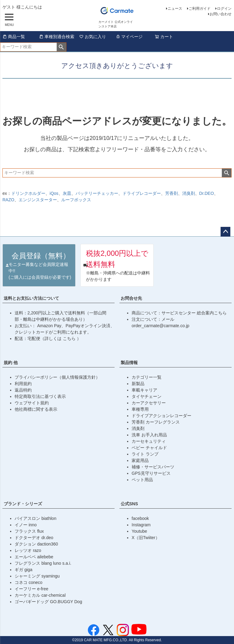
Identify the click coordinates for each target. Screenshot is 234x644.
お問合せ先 (131, 298)
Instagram (141, 525)
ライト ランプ (145, 454)
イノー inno (26, 525)
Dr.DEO (207, 193)
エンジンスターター (38, 200)
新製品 (138, 384)
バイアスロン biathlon (35, 518)
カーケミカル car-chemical (40, 595)
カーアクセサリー (149, 403)
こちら (70, 338)
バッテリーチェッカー (97, 193)
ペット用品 (142, 480)
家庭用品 (140, 460)
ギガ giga (23, 570)
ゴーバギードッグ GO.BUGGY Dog (48, 602)
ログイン (224, 9)
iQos (54, 193)
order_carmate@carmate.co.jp (160, 326)
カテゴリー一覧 (147, 377)
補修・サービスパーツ (153, 467)
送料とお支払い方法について (31, 298)
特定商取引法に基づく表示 (40, 396)
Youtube (139, 531)
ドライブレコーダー (142, 193)
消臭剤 (189, 193)
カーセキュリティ (149, 441)
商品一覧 (14, 37)
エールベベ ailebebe (34, 557)
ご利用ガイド (200, 9)
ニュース (175, 9)
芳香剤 (172, 193)
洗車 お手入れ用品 (149, 435)
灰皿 (67, 193)
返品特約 (23, 390)
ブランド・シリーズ (23, 504)
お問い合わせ (221, 14)
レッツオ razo (28, 550)
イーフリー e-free (31, 589)
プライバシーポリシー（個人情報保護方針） (57, 377)
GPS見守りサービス (151, 473)
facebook (140, 518)
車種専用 (140, 409)
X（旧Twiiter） (146, 538)
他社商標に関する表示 (36, 409)
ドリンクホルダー (28, 193)
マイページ (129, 37)
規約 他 (11, 363)
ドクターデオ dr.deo (34, 538)
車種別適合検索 (57, 37)
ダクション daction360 (36, 544)
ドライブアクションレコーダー (161, 416)
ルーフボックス (76, 200)
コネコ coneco (28, 582)
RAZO (8, 200)
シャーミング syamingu (37, 576)
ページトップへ (225, 232)
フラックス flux (29, 531)
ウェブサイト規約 (32, 403)
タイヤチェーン (147, 396)
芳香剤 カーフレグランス (156, 422)
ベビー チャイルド (149, 448)
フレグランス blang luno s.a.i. (43, 563)
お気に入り (93, 37)
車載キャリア (144, 390)
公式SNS (129, 504)
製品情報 (129, 363)
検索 (61, 47)
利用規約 (23, 384)
